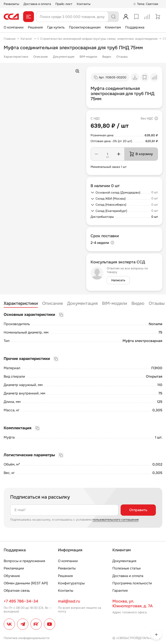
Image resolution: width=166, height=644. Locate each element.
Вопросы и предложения (24, 561)
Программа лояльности (132, 583)
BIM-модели (88, 57)
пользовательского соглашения (116, 520)
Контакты (84, 4)
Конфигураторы (71, 583)
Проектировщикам (85, 27)
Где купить (56, 27)
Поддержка (135, 27)
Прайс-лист (64, 4)
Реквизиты (11, 4)
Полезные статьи (127, 568)
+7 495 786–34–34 (21, 601)
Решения (35, 27)
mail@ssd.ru (69, 601)
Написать (118, 280)
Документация (64, 57)
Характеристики (16, 57)
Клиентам (113, 27)
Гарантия (120, 591)
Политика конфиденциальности (26, 638)
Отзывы (122, 57)
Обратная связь (17, 591)
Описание (41, 57)
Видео (107, 57)
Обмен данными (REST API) (26, 583)
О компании (14, 27)
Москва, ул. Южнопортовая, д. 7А (132, 604)
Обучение (12, 576)
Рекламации (14, 568)
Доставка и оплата (37, 4)
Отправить (138, 510)
